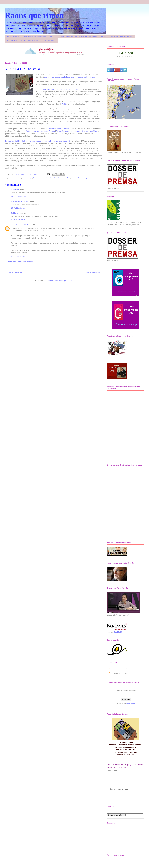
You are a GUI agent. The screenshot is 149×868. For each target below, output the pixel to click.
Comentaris (114, 673)
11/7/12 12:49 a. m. (18, 220)
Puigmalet (15, 189)
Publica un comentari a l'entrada (21, 261)
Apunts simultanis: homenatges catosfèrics (39, 36)
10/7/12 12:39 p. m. (18, 196)
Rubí (64, 104)
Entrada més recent (14, 272)
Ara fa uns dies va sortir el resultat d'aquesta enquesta (57, 89)
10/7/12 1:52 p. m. (18, 208)
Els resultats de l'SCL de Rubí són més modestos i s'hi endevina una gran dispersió (37, 141)
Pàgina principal (13, 36)
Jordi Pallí (118, 632)
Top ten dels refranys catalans (121, 36)
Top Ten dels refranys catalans (83, 178)
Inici (54, 272)
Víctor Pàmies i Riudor (20, 225)
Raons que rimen (34, 15)
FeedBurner (131, 704)
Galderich (15, 213)
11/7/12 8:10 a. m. (18, 256)
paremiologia (27, 178)
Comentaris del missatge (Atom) (60, 281)
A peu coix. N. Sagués (20, 201)
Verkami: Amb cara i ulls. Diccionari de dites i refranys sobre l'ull (83, 36)
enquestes (17, 178)
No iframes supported (122, 425)
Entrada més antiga (93, 272)
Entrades (113, 669)
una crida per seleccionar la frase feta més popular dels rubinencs (70, 77)
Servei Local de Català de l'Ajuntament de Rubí (52, 178)
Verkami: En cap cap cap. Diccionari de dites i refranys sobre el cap (31, 41)
